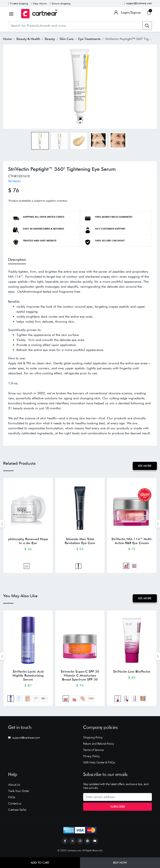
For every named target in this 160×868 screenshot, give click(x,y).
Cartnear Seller (17, 811)
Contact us (15, 804)
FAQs (12, 798)
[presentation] (2, 524)
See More (145, 466)
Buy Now (120, 863)
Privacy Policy (91, 757)
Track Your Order (19, 792)
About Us (14, 786)
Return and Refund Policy (99, 745)
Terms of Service (93, 751)
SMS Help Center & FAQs (99, 763)
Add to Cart (40, 863)
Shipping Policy (93, 738)
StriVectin (15, 181)
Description (17, 259)
